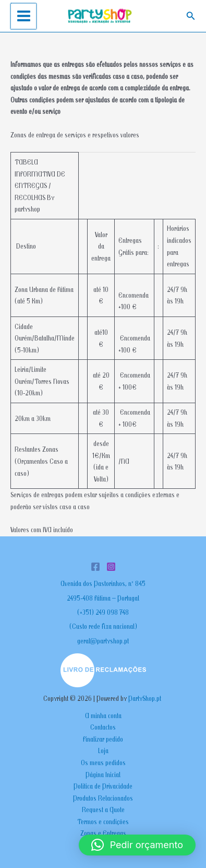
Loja (103, 750)
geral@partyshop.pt (103, 641)
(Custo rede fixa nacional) (103, 626)
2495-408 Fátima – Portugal (103, 598)
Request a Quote (103, 810)
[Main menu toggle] (23, 16)
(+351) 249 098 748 (103, 612)
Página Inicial (103, 775)
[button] (191, 16)
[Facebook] (95, 567)
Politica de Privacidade (103, 786)
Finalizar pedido (103, 739)
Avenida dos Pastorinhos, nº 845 (103, 583)
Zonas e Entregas (103, 833)
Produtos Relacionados (103, 798)
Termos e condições (103, 822)
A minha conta (103, 715)
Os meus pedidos (103, 763)
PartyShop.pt (146, 698)
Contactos (103, 727)
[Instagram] (111, 567)
